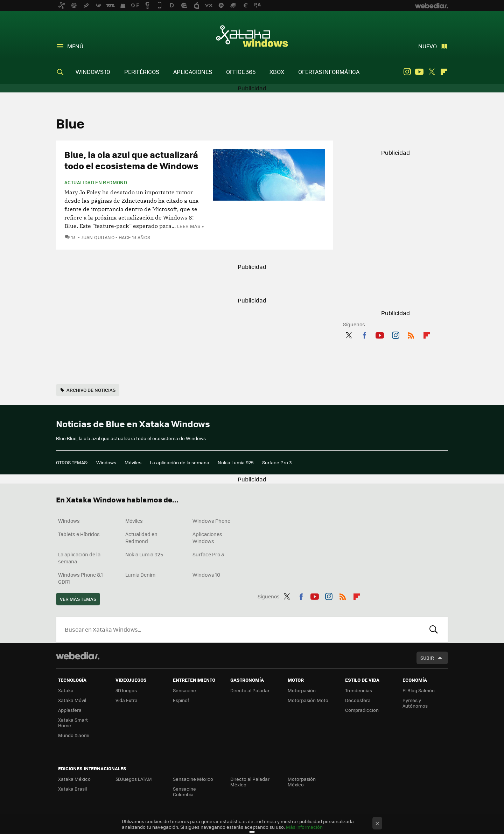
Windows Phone (211, 521)
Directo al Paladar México (250, 782)
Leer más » (190, 226)
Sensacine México (193, 779)
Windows (106, 462)
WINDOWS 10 (93, 72)
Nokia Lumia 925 (236, 462)
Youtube (419, 72)
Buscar (434, 630)
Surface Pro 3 (277, 462)
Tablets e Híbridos (79, 534)
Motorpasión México (302, 782)
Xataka (66, 690)
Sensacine (184, 690)
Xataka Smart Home (73, 722)
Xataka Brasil (72, 789)
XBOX (277, 72)
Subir (427, 658)
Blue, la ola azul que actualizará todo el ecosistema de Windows (131, 160)
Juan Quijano (98, 237)
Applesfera (70, 710)
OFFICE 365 (241, 72)
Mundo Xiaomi (74, 735)
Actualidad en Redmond (96, 182)
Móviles (133, 462)
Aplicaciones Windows (207, 537)
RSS (411, 334)
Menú (75, 46)
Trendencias (359, 690)
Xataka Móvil (72, 700)
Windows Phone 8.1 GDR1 (80, 578)
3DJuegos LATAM (134, 779)
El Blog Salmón (419, 690)
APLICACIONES (193, 72)
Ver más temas (78, 599)
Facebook (364, 334)
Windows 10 (206, 575)
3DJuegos (126, 690)
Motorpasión (302, 690)
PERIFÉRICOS (142, 72)
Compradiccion (362, 710)
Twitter (432, 72)
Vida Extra (127, 700)
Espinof (181, 700)
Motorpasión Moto (308, 700)
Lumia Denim (140, 575)
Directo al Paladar (250, 690)
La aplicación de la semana (180, 462)
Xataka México (74, 779)
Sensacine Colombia (184, 791)
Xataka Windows (252, 36)
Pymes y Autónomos (415, 703)
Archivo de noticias (91, 390)
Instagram (407, 72)
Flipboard (444, 72)
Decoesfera (358, 700)
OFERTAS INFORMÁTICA (329, 72)
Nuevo (428, 46)
